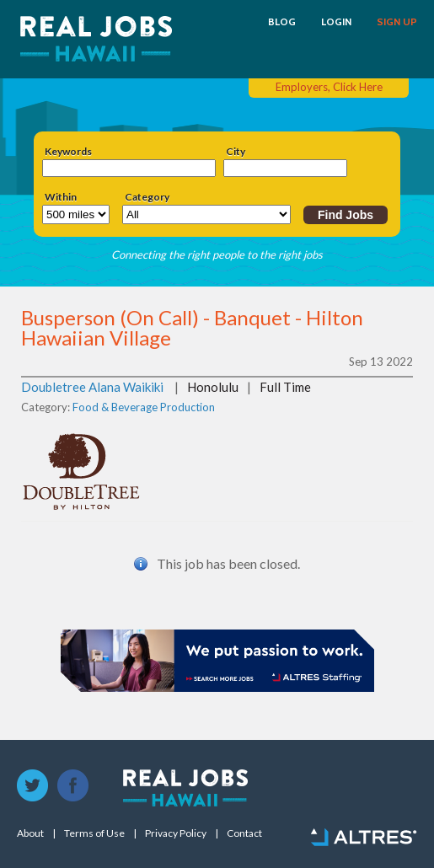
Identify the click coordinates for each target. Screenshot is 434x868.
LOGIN (336, 22)
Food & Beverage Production (144, 407)
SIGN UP (397, 22)
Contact (244, 833)
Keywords (68, 152)
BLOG (282, 22)
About (30, 833)
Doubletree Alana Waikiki (92, 387)
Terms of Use (94, 833)
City (236, 152)
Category (147, 197)
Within (61, 197)
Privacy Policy (176, 833)
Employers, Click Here (329, 87)
